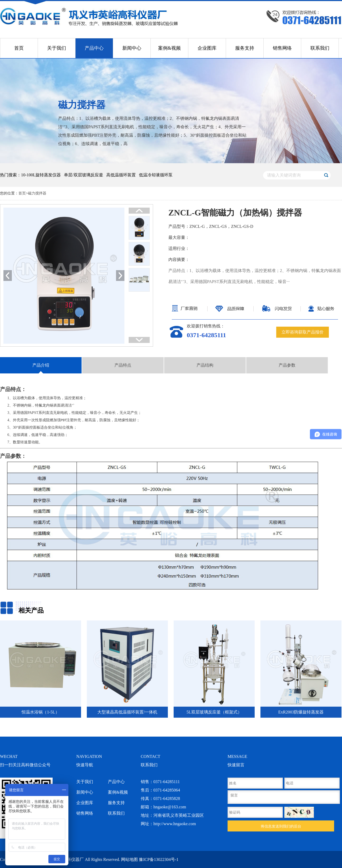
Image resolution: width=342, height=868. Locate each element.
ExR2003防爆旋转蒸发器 (301, 712)
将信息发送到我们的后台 (281, 826)
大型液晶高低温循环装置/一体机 (127, 712)
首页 (19, 48)
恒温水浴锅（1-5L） (40, 712)
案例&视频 (169, 48)
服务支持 (245, 48)
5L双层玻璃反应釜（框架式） (214, 712)
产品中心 (94, 48)
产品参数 (287, 365)
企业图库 (207, 48)
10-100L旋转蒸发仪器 (41, 175)
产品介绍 (41, 365)
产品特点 (123, 365)
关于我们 (57, 48)
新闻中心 (132, 48)
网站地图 (129, 859)
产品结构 (205, 365)
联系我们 (320, 48)
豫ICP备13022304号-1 (159, 859)
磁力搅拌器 (37, 193)
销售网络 (282, 48)
